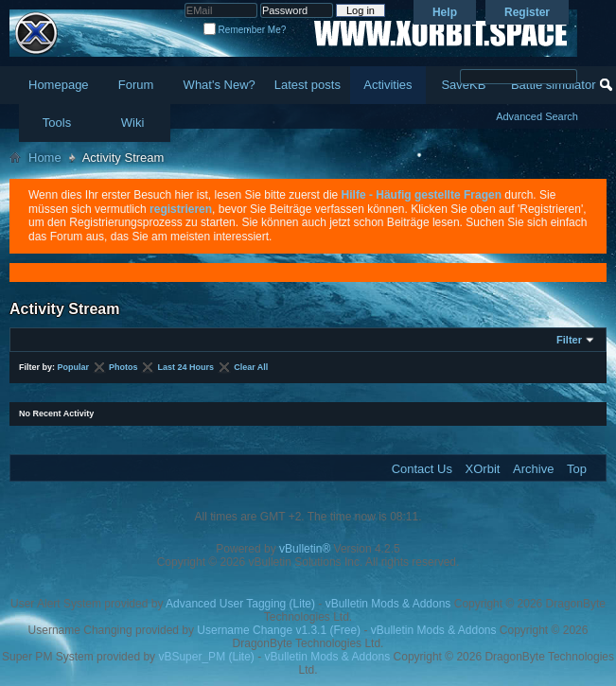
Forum (136, 85)
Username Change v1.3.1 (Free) (279, 630)
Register (527, 12)
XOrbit (483, 469)
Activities (387, 85)
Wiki (133, 123)
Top (577, 469)
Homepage (59, 85)
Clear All (251, 367)
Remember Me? (245, 30)
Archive (533, 469)
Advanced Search (537, 116)
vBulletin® (305, 549)
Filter (569, 340)
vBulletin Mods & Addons (388, 604)
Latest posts (308, 85)
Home (45, 158)
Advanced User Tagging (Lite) (240, 604)
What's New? (220, 85)
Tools (57, 123)
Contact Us (422, 469)
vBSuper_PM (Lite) (206, 657)
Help (445, 12)
